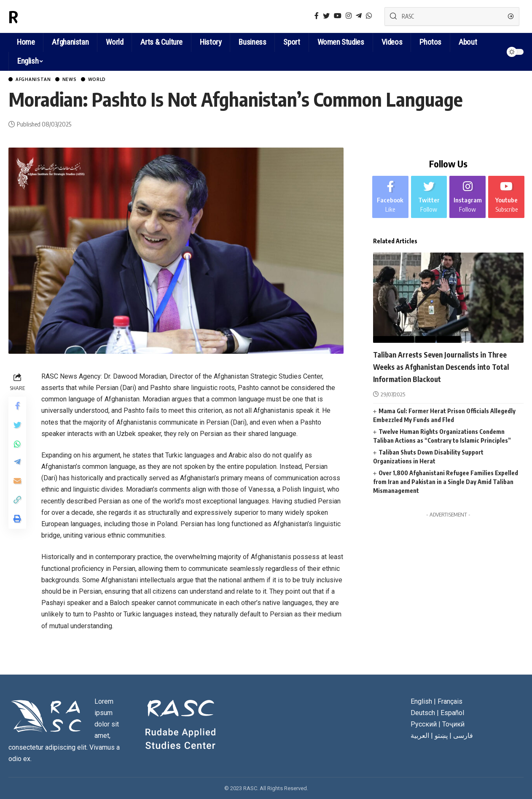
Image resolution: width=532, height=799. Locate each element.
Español (452, 714)
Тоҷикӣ (453, 725)
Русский (424, 725)
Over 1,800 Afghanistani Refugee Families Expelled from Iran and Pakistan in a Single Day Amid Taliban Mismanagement (446, 495)
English (28, 61)
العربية (420, 737)
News (82, 80)
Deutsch (423, 714)
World (114, 80)
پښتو (441, 737)
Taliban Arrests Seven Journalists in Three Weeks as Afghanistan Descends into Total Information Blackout (443, 373)
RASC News (48, 16)
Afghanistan (39, 80)
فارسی (463, 737)
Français (450, 703)
